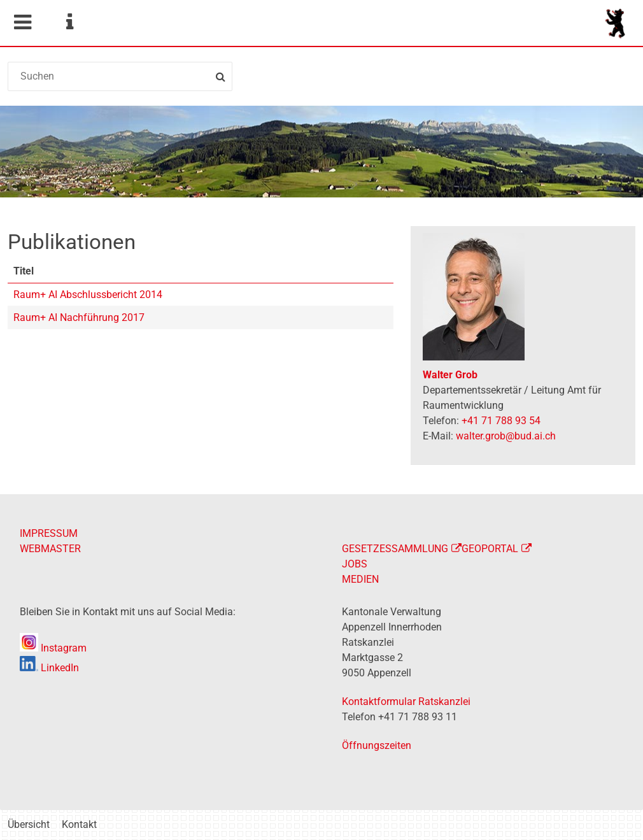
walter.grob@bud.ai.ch (506, 436)
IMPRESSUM (49, 533)
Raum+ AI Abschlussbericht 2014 (88, 295)
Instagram (53, 648)
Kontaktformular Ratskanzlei (406, 701)
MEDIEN (360, 579)
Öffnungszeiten (377, 745)
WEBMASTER (50, 549)
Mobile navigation (22, 22)
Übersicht (29, 824)
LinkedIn (49, 668)
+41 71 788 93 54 (501, 421)
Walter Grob (450, 375)
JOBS (355, 564)
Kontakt (79, 824)
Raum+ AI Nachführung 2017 (79, 317)
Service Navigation (69, 22)
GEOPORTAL (490, 549)
